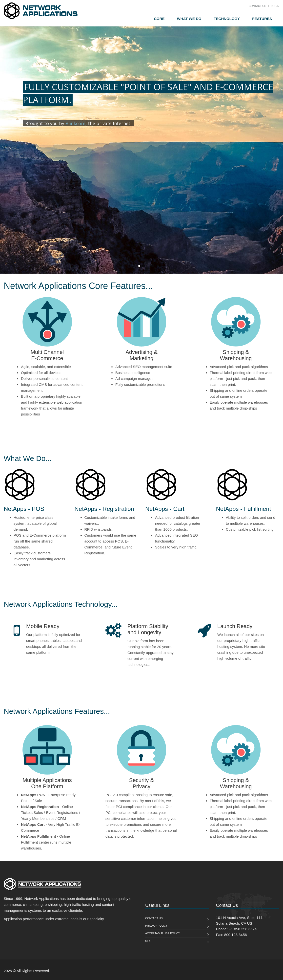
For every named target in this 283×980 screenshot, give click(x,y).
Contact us (154, 918)
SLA (148, 941)
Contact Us (257, 6)
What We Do (189, 19)
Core (159, 19)
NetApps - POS (24, 509)
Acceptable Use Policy (163, 933)
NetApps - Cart (165, 509)
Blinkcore (75, 123)
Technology (227, 19)
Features (262, 19)
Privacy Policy (156, 926)
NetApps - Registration (104, 509)
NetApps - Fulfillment (244, 509)
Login (275, 6)
